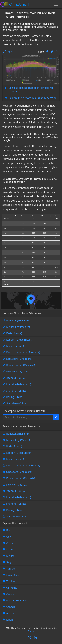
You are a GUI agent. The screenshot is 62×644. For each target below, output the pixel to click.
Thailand (11, 581)
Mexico (10, 556)
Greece (10, 594)
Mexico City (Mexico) (18, 327)
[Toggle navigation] (56, 4)
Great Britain (14, 575)
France (10, 530)
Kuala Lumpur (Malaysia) (21, 365)
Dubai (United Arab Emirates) (23, 352)
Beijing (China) (15, 397)
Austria (10, 613)
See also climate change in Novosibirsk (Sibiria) (31, 90)
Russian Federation (17, 600)
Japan (10, 620)
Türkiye (10, 569)
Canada (11, 607)
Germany (12, 588)
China (10, 543)
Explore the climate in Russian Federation (33, 98)
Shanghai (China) (16, 391)
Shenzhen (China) (16, 403)
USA (9, 537)
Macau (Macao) (15, 346)
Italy (9, 562)
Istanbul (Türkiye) (16, 378)
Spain (10, 550)
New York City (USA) (18, 371)
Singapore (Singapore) (19, 359)
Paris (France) (14, 333)
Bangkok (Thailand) (17, 321)
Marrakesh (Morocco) (19, 384)
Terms (31, 631)
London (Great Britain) (19, 340)
